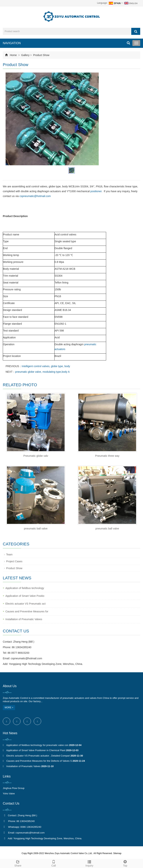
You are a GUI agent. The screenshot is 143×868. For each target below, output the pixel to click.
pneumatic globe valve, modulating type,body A (42, 372)
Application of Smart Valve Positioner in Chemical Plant (36, 750)
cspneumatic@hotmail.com (35, 196)
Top (125, 863)
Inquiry (89, 863)
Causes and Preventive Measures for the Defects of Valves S (39, 761)
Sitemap (117, 853)
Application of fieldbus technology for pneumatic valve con (37, 745)
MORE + (9, 708)
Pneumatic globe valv (36, 456)
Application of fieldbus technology (25, 588)
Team (9, 554)
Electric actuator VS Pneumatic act (26, 604)
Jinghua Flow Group (14, 788)
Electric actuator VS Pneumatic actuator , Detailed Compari (38, 756)
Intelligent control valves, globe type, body (46, 366)
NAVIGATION (12, 43)
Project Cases (14, 561)
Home (13, 55)
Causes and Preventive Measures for (27, 611)
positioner (96, 191)
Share (18, 863)
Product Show (41, 55)
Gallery (25, 55)
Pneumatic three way (107, 456)
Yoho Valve (9, 794)
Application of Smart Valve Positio (25, 596)
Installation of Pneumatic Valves (24, 619)
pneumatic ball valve (36, 529)
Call (54, 863)
